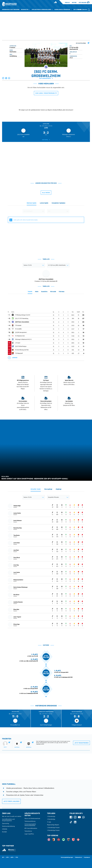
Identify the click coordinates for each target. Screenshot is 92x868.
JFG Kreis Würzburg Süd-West (22, 350)
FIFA (17, 857)
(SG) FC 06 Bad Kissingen (21, 346)
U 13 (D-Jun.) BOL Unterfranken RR (74, 48)
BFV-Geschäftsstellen (31, 828)
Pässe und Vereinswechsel (32, 818)
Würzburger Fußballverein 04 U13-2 (24, 339)
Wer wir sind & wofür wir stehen (12, 816)
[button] (3, 78)
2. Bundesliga (51, 819)
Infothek (74, 3)
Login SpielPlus (29, 834)
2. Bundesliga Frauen (53, 830)
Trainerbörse (28, 831)
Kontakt (4, 832)
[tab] (32, 204)
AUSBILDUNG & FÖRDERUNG (63, 10)
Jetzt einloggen (83, 3)
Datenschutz (79, 857)
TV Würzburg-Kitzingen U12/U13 (23, 315)
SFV (3, 857)
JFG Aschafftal (18, 329)
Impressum (87, 857)
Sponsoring (6, 823)
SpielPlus (67, 3)
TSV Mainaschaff (19, 353)
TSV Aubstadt (18, 325)
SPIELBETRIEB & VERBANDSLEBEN (42, 10)
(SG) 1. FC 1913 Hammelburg (22, 318)
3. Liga (49, 822)
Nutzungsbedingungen (67, 857)
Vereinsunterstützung (8, 826)
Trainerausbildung (30, 821)
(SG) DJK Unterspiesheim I (21, 332)
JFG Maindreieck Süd (20, 336)
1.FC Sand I (18, 343)
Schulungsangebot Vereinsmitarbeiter (30, 825)
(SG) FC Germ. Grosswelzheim (22, 322)
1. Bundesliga (51, 816)
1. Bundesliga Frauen (53, 827)
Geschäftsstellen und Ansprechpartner (8, 820)
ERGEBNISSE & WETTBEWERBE (11, 10)
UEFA (12, 857)
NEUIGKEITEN (26, 10)
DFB (7, 857)
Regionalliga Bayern (53, 825)
